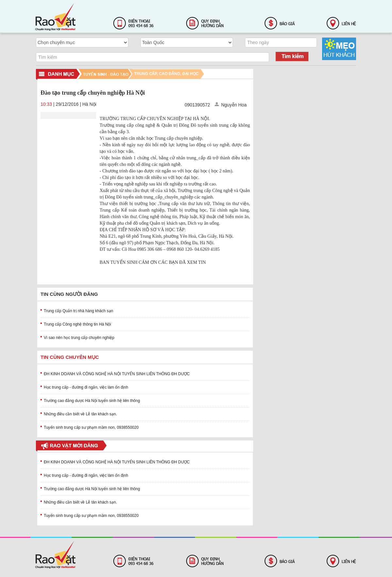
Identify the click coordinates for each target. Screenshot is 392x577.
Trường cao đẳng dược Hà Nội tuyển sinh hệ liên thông (92, 401)
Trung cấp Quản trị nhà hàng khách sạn (78, 311)
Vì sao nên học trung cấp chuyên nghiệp (79, 338)
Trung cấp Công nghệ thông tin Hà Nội (77, 324)
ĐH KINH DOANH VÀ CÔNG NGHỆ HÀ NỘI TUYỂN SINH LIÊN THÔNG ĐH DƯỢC (117, 374)
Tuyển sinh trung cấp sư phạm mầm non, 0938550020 (91, 427)
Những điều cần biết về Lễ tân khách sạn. (80, 414)
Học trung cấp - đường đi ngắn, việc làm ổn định (86, 387)
